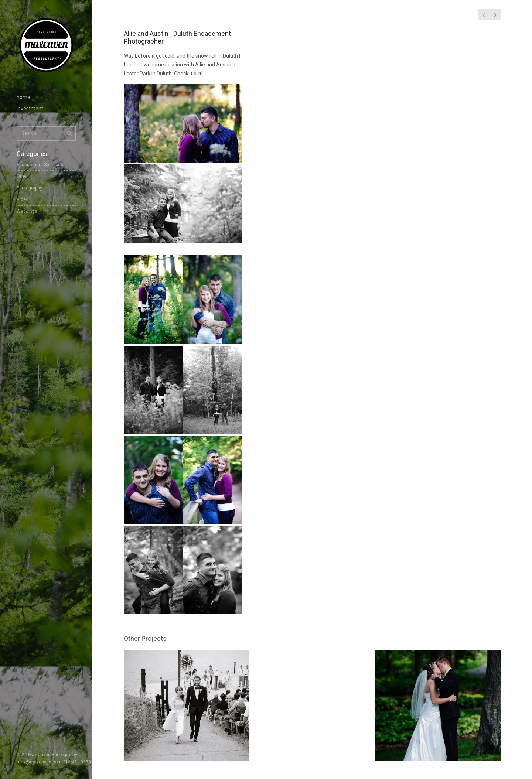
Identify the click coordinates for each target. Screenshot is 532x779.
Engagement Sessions (40, 165)
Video (23, 199)
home (23, 97)
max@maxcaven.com (39, 762)
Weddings (27, 211)
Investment (30, 109)
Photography (29, 188)
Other (22, 176)
